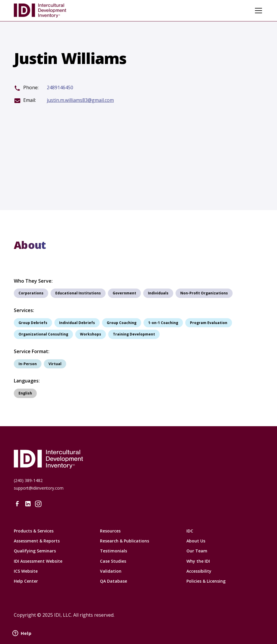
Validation (111, 571)
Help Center (26, 581)
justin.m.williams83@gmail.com (80, 100)
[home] (40, 11)
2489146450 (60, 88)
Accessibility (199, 571)
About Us (196, 541)
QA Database (114, 581)
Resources (110, 531)
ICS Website (26, 571)
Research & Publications (125, 541)
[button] (257, 11)
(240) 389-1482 (28, 480)
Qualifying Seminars (35, 551)
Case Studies (113, 561)
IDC (190, 531)
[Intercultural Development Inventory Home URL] (138, 459)
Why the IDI (198, 561)
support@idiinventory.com (39, 488)
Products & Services (34, 531)
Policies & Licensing (206, 581)
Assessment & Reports (37, 541)
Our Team (197, 551)
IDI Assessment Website (38, 561)
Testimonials (114, 551)
